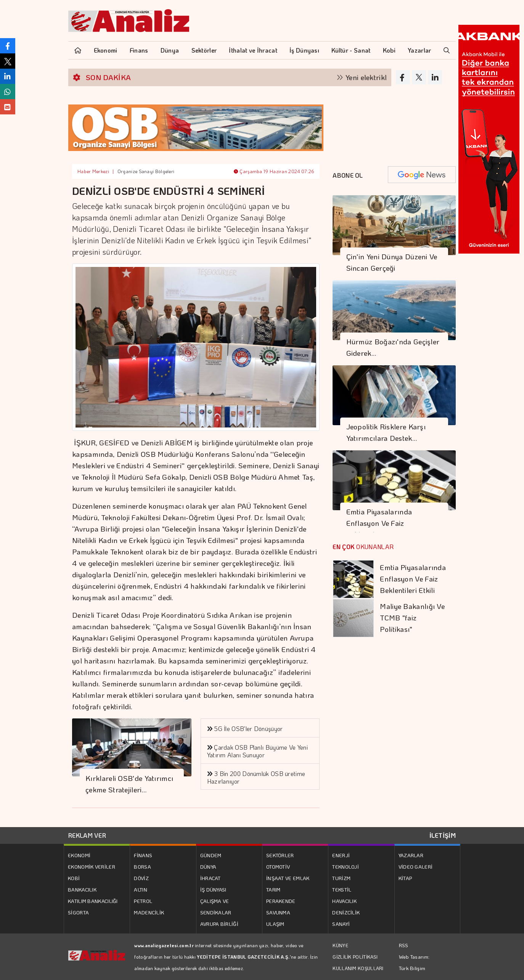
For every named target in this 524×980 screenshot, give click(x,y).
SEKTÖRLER (280, 855)
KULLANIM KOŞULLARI (358, 968)
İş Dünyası (304, 50)
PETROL (143, 901)
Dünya (170, 50)
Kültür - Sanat (351, 50)
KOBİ (74, 878)
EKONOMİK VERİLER (92, 867)
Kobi (389, 50)
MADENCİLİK (149, 912)
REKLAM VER (87, 835)
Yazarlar (419, 50)
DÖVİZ (141, 878)
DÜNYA (208, 867)
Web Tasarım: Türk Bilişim (414, 962)
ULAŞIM (275, 924)
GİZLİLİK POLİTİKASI (355, 957)
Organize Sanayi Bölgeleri (146, 171)
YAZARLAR (411, 855)
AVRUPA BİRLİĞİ (219, 924)
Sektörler (204, 50)
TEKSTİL (342, 889)
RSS (404, 945)
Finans (139, 50)
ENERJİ (341, 855)
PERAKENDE (281, 901)
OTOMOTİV (278, 867)
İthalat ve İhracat (253, 50)
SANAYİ (341, 924)
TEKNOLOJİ (346, 867)
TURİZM (341, 878)
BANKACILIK (82, 889)
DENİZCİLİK (346, 912)
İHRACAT (211, 878)
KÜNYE (340, 945)
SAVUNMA (278, 912)
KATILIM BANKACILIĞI (93, 901)
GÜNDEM (211, 855)
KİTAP (405, 878)
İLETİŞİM (443, 835)
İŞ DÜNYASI (213, 889)
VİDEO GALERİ (416, 867)
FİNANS (143, 855)
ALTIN (141, 889)
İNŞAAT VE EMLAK (288, 878)
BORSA (142, 867)
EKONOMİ (79, 855)
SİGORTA (78, 912)
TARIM (273, 889)
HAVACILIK (344, 901)
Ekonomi (106, 50)
